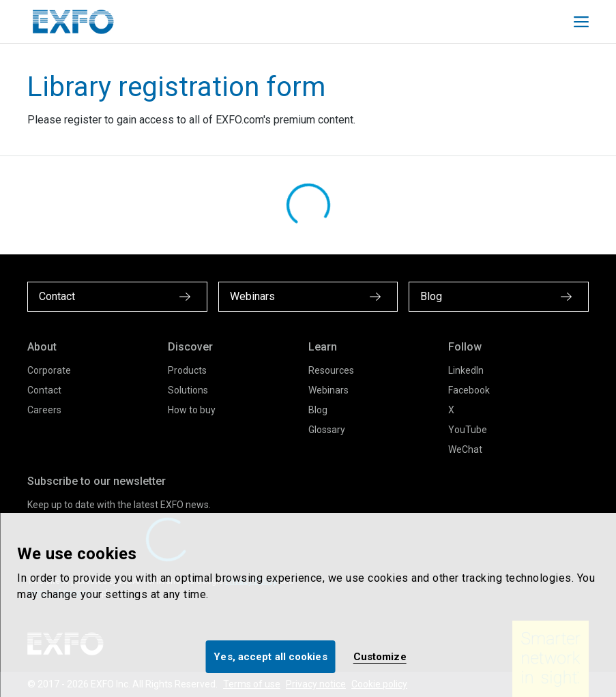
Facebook (469, 390)
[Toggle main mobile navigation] (581, 22)
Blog (318, 410)
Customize (380, 657)
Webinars (328, 390)
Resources (331, 370)
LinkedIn (466, 370)
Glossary (327, 430)
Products (187, 370)
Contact (44, 390)
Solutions (188, 390)
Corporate (49, 370)
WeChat (465, 449)
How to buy (192, 410)
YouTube (468, 430)
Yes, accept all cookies (270, 657)
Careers (44, 410)
